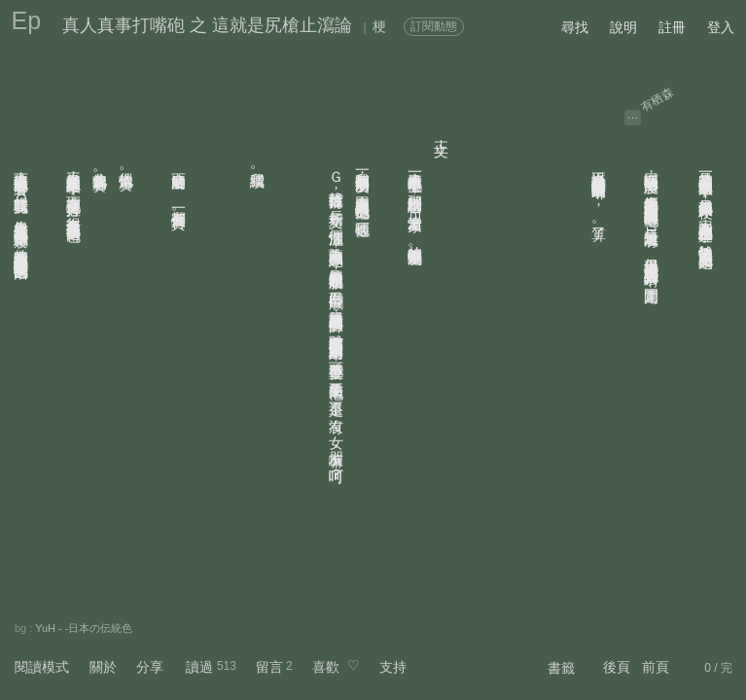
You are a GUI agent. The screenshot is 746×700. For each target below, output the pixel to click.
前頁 (656, 667)
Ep (27, 20)
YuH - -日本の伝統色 (84, 628)
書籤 (561, 668)
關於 (103, 667)
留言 (269, 667)
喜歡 (326, 667)
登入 (721, 27)
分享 (150, 667)
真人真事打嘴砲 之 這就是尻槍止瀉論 (207, 25)
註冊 (672, 27)
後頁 (617, 667)
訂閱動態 (434, 26)
